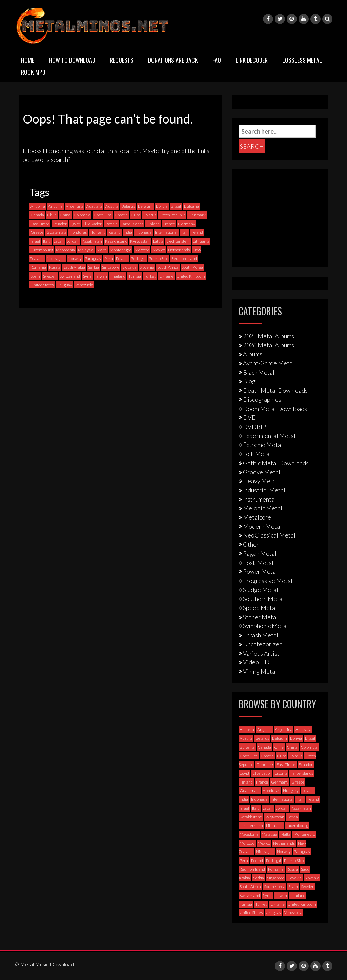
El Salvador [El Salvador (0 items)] (92, 224)
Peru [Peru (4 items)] (109, 258)
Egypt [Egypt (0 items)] (75, 224)
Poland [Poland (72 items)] (122, 258)
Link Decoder (252, 60)
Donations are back (173, 60)
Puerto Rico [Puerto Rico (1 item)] (159, 258)
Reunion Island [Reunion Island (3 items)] (184, 258)
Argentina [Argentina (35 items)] (75, 206)
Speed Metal (260, 608)
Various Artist (261, 653)
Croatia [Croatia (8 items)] (121, 215)
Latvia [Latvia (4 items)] (158, 241)
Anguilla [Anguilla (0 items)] (55, 206)
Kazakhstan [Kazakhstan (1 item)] (92, 241)
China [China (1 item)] (65, 215)
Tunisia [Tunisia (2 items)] (135, 276)
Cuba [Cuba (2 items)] (136, 215)
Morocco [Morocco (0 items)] (142, 250)
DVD (250, 417)
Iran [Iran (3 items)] (184, 232)
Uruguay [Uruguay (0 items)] (64, 285)
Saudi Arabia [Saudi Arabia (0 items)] (74, 267)
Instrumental (260, 499)
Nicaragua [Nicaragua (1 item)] (56, 258)
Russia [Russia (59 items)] (55, 267)
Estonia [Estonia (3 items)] (111, 224)
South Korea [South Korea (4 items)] (192, 267)
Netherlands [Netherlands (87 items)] (179, 250)
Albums (253, 354)
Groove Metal (262, 472)
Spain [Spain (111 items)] (35, 276)
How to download (72, 60)
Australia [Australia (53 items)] (94, 206)
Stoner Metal (260, 617)
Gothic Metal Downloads (276, 463)
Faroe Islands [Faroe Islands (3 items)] (132, 224)
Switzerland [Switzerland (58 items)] (70, 276)
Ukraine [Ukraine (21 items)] (166, 276)
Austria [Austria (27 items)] (112, 206)
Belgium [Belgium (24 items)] (145, 206)
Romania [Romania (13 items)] (38, 267)
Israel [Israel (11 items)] (35, 241)
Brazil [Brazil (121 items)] (176, 206)
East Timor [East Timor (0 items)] (40, 224)
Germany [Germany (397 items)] (187, 224)
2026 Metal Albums (269, 345)
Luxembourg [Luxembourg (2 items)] (42, 250)
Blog (249, 381)
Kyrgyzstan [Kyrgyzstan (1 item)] (140, 241)
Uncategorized (263, 644)
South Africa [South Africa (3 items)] (168, 267)
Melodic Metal (263, 508)
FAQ (217, 60)
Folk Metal (257, 454)
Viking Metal (260, 671)
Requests (122, 60)
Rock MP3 (33, 72)
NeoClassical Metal (269, 535)
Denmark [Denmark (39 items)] (197, 215)
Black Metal (259, 372)
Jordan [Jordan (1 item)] (73, 241)
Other (251, 544)
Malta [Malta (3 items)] (102, 250)
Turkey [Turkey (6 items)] (150, 276)
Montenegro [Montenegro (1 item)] (121, 250)
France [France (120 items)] (169, 224)
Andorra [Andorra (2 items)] (38, 206)
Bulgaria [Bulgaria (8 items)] (191, 206)
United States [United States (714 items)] (42, 285)
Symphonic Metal (266, 626)
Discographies (262, 399)
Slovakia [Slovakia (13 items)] (129, 267)
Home (28, 60)
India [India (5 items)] (128, 232)
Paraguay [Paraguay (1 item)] (93, 258)
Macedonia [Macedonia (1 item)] (65, 250)
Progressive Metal (268, 581)
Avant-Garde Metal (269, 363)
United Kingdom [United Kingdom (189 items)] (191, 276)
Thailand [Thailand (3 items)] (118, 276)
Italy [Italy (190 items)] (47, 241)
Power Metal (260, 571)
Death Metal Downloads (275, 390)
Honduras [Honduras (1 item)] (78, 232)
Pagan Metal (260, 553)
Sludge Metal (261, 590)
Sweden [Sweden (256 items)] (50, 276)
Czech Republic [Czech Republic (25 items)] (172, 215)
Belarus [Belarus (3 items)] (128, 206)
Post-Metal (258, 563)
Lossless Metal (302, 60)
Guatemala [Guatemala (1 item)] (56, 232)
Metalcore (257, 517)
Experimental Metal (269, 436)
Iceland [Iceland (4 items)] (115, 232)
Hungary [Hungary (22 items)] (98, 232)
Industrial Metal (264, 490)
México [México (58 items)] (159, 250)
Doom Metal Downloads (275, 409)
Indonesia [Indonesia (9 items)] (144, 232)
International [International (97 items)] (166, 232)
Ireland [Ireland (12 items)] (197, 232)
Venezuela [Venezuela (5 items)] (84, 285)
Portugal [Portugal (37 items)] (138, 258)
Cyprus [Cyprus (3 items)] (150, 215)
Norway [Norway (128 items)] (75, 258)
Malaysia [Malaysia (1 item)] (86, 250)
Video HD (256, 662)
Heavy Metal (260, 481)
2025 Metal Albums (269, 336)
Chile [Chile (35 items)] (52, 215)
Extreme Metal (263, 445)
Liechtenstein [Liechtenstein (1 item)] (178, 241)
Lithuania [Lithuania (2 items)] (201, 241)
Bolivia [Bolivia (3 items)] (162, 206)
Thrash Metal (261, 635)
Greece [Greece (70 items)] (37, 232)
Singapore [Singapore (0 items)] (111, 267)
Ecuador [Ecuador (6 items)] (60, 224)
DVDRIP (254, 427)
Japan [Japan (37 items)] (59, 241)
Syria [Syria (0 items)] (87, 276)
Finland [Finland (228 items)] (153, 224)
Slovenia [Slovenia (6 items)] (147, 267)
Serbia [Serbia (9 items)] (94, 267)
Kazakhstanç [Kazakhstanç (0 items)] (116, 241)
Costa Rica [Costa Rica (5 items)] (103, 215)
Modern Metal (262, 526)
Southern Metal (263, 599)
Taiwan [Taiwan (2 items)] (101, 276)
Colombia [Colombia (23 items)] (82, 215)
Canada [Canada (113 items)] (37, 215)
